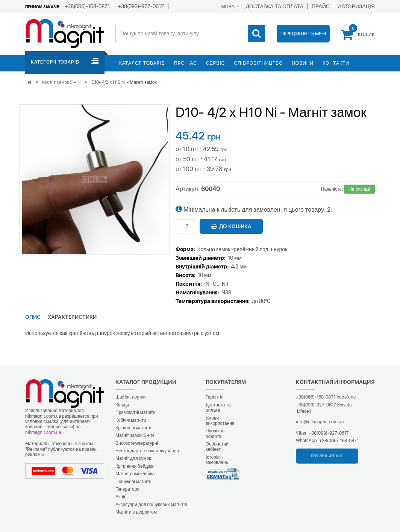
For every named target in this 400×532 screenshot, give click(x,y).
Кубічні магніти (131, 420)
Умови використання (220, 421)
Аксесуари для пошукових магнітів (151, 505)
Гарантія (214, 397)
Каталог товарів (142, 63)
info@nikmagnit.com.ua (320, 422)
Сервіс (216, 63)
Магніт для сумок (133, 458)
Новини (303, 63)
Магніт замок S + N (61, 82)
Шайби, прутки (130, 397)
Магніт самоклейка (135, 474)
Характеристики (72, 317)
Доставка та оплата (218, 408)
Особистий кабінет (217, 447)
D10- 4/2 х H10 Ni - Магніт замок (124, 82)
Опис (33, 317)
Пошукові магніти (133, 482)
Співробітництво (259, 63)
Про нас (186, 63)
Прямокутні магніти (136, 412)
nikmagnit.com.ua (43, 432)
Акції (120, 497)
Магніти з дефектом (136, 512)
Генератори (127, 489)
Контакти (336, 63)
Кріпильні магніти (133, 428)
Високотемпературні (137, 443)
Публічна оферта (215, 433)
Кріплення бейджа (134, 466)
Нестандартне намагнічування (147, 451)
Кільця (122, 405)
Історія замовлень (217, 460)
